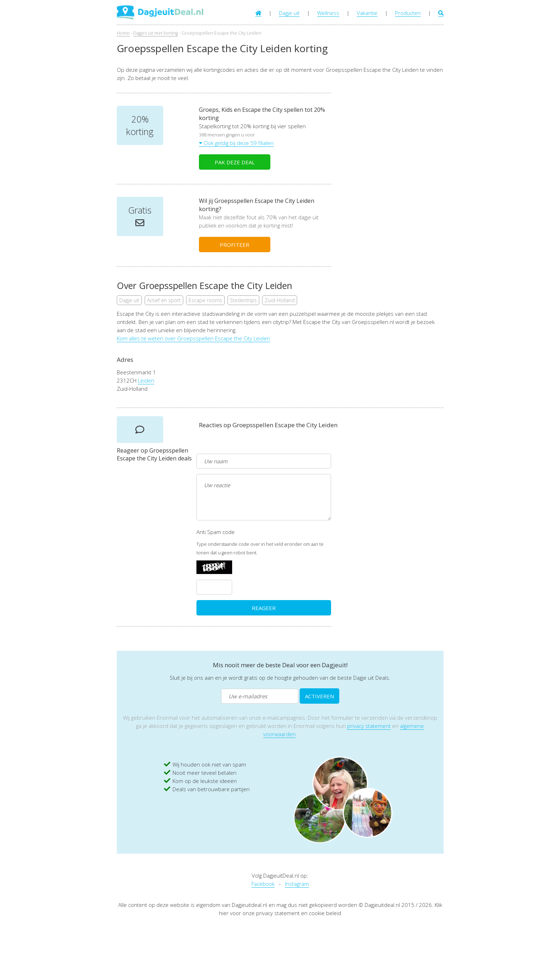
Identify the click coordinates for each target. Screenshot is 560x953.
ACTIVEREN (319, 696)
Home (123, 33)
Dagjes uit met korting (156, 33)
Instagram (297, 884)
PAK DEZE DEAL (235, 162)
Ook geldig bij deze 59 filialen (236, 143)
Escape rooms (205, 300)
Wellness (328, 13)
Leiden (146, 380)
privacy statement (369, 726)
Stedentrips (243, 300)
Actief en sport (164, 300)
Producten (408, 13)
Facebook (263, 884)
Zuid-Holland (280, 300)
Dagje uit (289, 13)
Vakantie (367, 13)
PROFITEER (234, 245)
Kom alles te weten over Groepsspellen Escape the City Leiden (193, 338)
